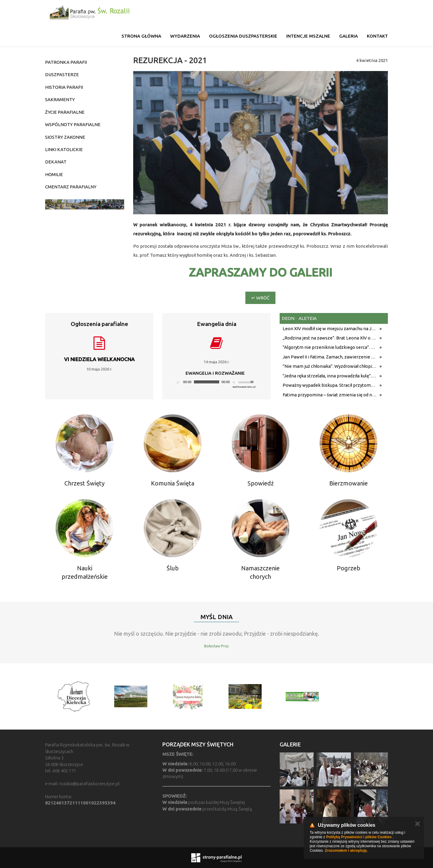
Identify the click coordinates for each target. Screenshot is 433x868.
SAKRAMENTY (60, 99)
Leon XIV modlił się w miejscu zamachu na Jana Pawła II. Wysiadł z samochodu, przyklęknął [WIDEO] (330, 329)
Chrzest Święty (84, 483)
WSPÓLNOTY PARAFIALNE (73, 124)
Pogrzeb (349, 568)
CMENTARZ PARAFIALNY (71, 187)
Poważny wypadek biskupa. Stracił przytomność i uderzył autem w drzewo (330, 385)
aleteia (307, 318)
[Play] (178, 382)
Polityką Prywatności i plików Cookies (359, 837)
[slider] (207, 382)
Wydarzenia (185, 36)
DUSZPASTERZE (62, 74)
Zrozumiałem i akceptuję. (346, 851)
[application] (215, 382)
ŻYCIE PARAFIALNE (65, 112)
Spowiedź (261, 483)
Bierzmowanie (349, 483)
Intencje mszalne (308, 36)
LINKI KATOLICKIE (64, 149)
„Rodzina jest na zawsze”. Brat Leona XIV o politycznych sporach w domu (330, 338)
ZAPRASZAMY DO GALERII (261, 272)
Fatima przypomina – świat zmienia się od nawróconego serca (330, 395)
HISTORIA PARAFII (64, 87)
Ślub (173, 568)
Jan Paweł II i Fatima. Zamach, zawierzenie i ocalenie (330, 357)
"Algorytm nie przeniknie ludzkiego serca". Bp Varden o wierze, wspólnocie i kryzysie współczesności (330, 347)
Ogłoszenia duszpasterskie (243, 36)
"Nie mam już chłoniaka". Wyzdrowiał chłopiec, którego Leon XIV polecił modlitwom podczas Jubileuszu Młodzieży (330, 366)
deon (288, 318)
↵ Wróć (260, 298)
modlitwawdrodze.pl (244, 387)
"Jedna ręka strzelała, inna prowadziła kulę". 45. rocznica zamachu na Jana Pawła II (330, 376)
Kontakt (377, 36)
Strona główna (141, 36)
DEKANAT (56, 162)
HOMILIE (54, 174)
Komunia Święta (173, 483)
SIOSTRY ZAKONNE (65, 137)
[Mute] (235, 382)
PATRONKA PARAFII (66, 62)
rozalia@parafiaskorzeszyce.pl (89, 784)
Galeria (349, 36)
